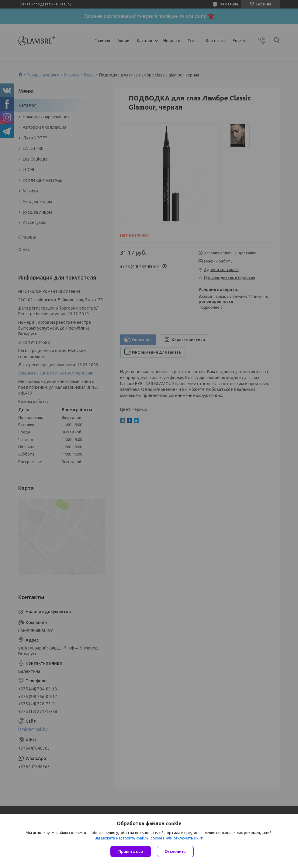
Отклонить (175, 851)
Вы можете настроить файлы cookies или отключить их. (147, 838)
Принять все (131, 851)
